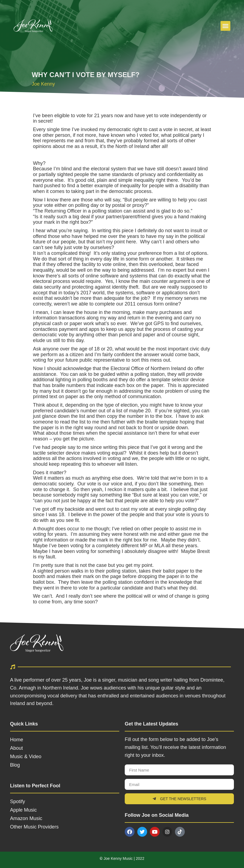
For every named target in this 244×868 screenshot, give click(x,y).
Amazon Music (26, 818)
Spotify (18, 802)
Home (17, 740)
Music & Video (26, 757)
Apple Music (23, 810)
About (17, 748)
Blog (15, 765)
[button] (225, 26)
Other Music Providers (34, 827)
